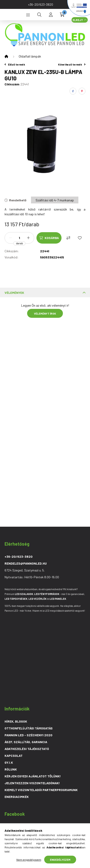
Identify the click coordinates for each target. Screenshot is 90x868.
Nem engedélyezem (29, 860)
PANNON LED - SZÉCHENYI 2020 (28, 735)
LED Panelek (58, 599)
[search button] (39, 15)
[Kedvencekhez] (80, 238)
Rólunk (11, 769)
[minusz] (10, 238)
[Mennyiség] (19, 238)
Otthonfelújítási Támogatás (29, 728)
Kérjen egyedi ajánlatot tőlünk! (33, 776)
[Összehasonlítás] (68, 238)
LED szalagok (24, 594)
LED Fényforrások (47, 594)
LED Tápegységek (16, 599)
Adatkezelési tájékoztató (27, 749)
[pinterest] (82, 91)
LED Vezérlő (37, 599)
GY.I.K (9, 762)
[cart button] (62, 15)
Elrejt (78, 20)
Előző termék (15, 64)
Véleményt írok (45, 313)
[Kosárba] (49, 238)
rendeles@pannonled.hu (26, 563)
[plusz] (28, 238)
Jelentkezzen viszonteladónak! (32, 783)
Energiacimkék (17, 797)
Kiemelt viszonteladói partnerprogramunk (41, 790)
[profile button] (51, 15)
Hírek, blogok (16, 721)
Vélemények (14, 293)
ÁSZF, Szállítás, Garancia (26, 742)
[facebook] (73, 91)
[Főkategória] (6, 56)
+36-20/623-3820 (41, 4)
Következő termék (72, 64)
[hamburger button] (28, 15)
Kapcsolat (14, 756)
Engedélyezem (60, 860)
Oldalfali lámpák (30, 56)
